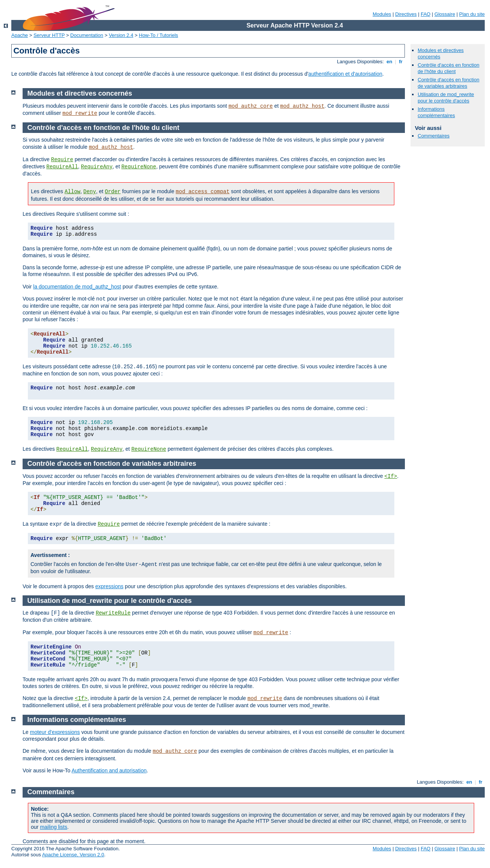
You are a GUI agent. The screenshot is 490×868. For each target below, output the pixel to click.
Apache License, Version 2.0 (73, 855)
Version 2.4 (121, 35)
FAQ (426, 14)
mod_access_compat (203, 192)
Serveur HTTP (49, 35)
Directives (406, 14)
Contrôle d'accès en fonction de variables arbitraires (449, 83)
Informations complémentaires (436, 112)
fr (401, 62)
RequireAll (62, 167)
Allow (72, 192)
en (389, 62)
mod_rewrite (80, 113)
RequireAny (97, 167)
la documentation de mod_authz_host (77, 287)
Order (113, 192)
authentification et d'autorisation (345, 74)
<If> (391, 476)
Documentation (87, 35)
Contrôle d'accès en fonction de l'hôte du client (449, 68)
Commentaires (434, 136)
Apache (20, 35)
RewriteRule (113, 613)
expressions (109, 586)
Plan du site (472, 14)
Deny (90, 192)
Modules (382, 14)
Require (62, 160)
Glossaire (445, 14)
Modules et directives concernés (80, 93)
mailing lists (53, 827)
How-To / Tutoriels (159, 35)
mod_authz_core (251, 106)
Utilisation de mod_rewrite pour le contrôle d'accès (446, 98)
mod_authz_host (302, 106)
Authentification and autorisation (109, 770)
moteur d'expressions (55, 732)
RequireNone (139, 167)
